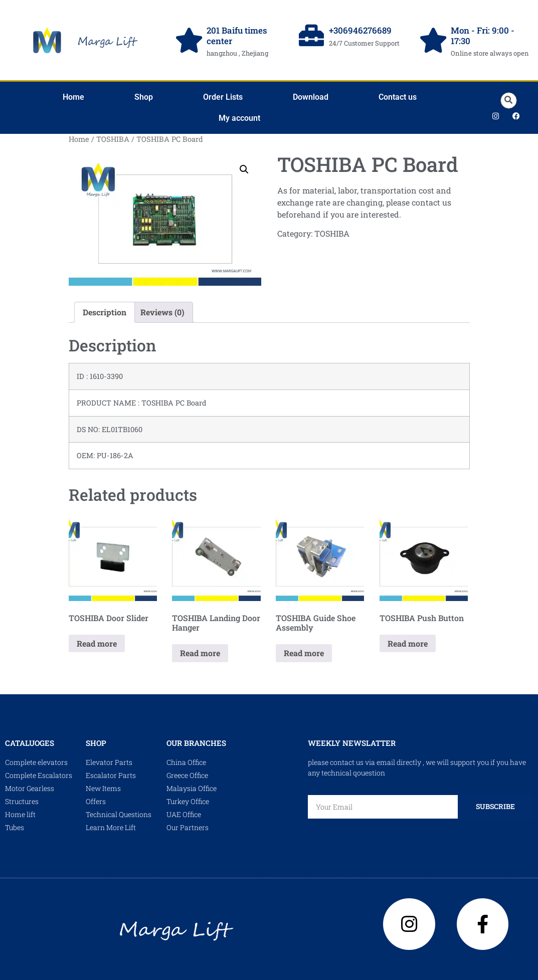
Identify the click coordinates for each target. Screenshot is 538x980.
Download (311, 97)
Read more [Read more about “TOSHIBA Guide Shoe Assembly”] (304, 653)
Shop (144, 97)
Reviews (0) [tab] (162, 312)
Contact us (398, 97)
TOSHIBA (113, 139)
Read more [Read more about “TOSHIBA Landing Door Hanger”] (200, 653)
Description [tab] (105, 312)
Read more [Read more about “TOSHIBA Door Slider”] (97, 643)
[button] (509, 101)
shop (96, 743)
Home (73, 97)
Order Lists (223, 97)
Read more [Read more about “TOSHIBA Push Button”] (408, 643)
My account (239, 118)
